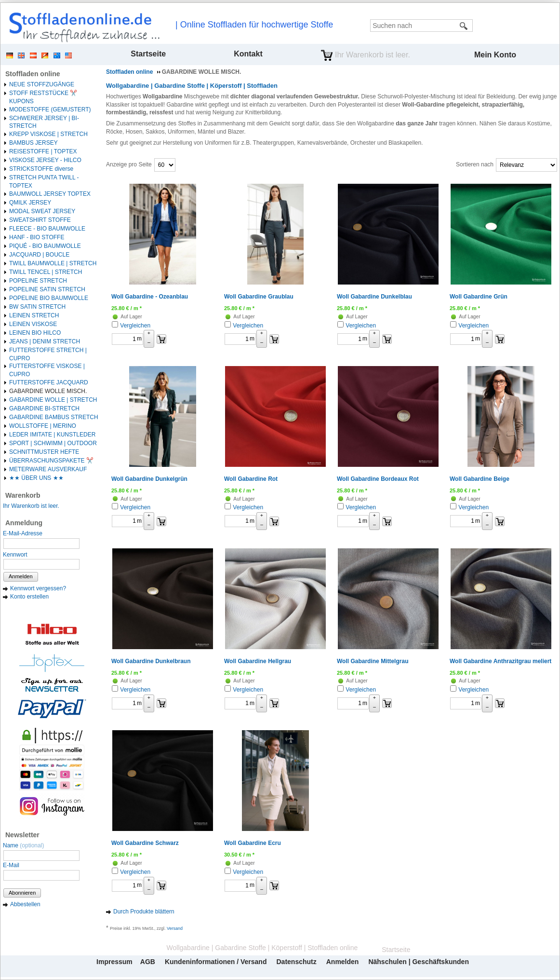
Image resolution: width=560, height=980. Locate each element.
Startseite (148, 54)
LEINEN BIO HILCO (35, 333)
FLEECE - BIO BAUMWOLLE (47, 229)
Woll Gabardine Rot (251, 479)
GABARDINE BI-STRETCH (44, 408)
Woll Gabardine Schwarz (145, 843)
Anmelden (21, 576)
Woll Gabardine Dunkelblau (374, 297)
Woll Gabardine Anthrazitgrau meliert (500, 661)
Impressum (114, 962)
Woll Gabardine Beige (480, 479)
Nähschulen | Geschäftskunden (419, 962)
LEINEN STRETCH (34, 315)
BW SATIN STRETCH (37, 307)
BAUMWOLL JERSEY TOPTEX (50, 194)
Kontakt (248, 54)
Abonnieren (22, 893)
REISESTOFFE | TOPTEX (43, 151)
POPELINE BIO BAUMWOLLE (49, 298)
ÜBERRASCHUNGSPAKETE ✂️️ (51, 461)
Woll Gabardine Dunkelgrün (149, 479)
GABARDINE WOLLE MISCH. (48, 391)
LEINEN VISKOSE (33, 324)
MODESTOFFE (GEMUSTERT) (50, 109)
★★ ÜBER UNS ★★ (36, 478)
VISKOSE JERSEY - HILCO (45, 160)
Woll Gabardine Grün (479, 297)
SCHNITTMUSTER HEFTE (44, 452)
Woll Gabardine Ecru (253, 843)
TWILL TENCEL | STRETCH (46, 272)
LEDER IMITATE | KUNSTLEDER (52, 435)
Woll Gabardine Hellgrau (258, 661)
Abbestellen (25, 904)
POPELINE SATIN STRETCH (47, 289)
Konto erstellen (29, 597)
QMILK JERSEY (30, 203)
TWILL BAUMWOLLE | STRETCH (53, 263)
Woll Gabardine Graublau (259, 297)
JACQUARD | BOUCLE (39, 255)
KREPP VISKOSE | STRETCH (48, 134)
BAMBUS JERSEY (33, 143)
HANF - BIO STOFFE (37, 237)
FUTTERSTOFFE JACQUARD (49, 382)
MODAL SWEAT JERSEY (42, 211)
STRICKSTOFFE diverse (41, 169)
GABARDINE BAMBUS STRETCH (54, 417)
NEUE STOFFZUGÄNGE (42, 84)
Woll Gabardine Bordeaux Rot (378, 479)
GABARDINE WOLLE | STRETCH (53, 400)
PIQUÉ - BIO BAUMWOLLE (45, 246)
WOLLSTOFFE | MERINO (43, 426)
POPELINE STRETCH (38, 281)
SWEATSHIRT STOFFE (40, 220)
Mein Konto (495, 55)
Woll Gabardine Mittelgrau (373, 661)
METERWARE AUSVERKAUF (48, 469)
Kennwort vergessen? (38, 588)
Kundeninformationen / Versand (216, 962)
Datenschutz (296, 962)
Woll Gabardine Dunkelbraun (151, 661)
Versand (175, 928)
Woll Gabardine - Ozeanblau (150, 297)
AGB (148, 962)
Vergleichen (135, 326)
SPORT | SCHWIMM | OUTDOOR (53, 443)
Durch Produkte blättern (144, 912)
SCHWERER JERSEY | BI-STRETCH (44, 122)
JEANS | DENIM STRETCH (45, 341)
